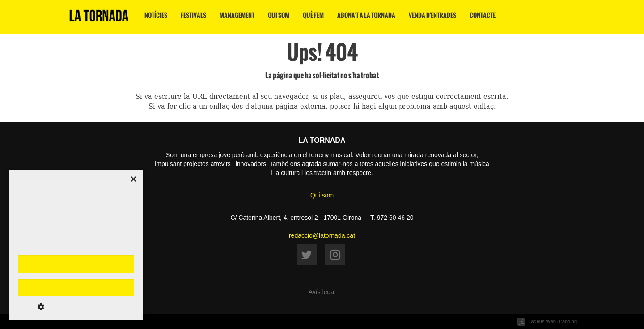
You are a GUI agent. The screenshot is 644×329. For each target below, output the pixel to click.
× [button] (133, 180)
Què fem (313, 15)
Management (237, 15)
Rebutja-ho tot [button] (76, 288)
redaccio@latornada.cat (322, 235)
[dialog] (76, 245)
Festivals (193, 15)
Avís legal (322, 292)
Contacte (483, 15)
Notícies (156, 15)
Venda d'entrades (432, 15)
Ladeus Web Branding (553, 321)
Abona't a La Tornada (366, 15)
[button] (76, 307)
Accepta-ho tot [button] (76, 264)
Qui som (279, 15)
